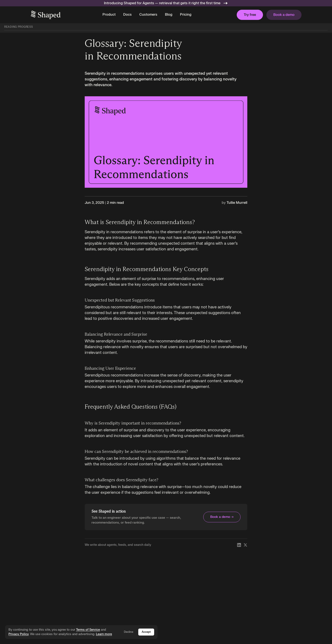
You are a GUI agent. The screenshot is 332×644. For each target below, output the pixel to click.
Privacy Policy (19, 634)
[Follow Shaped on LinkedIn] (239, 545)
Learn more (104, 634)
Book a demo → (222, 517)
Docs (127, 15)
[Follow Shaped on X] (245, 545)
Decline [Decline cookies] (129, 632)
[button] (109, 15)
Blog (169, 15)
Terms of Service (88, 630)
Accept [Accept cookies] (146, 632)
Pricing (186, 15)
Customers (148, 15)
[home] (46, 15)
